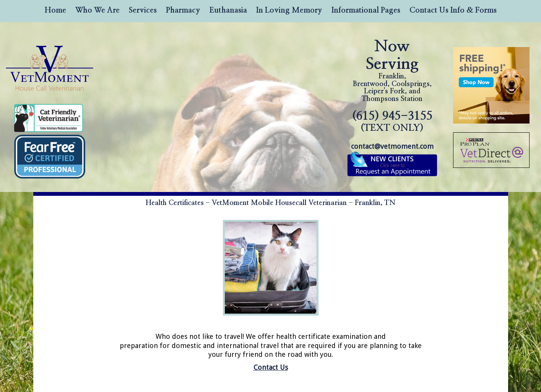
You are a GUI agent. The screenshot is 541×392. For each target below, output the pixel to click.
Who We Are (97, 10)
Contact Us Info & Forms (453, 10)
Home (55, 10)
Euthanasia (228, 10)
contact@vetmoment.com (392, 146)
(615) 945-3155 (392, 121)
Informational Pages (366, 10)
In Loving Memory (289, 10)
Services (143, 10)
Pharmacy (183, 10)
